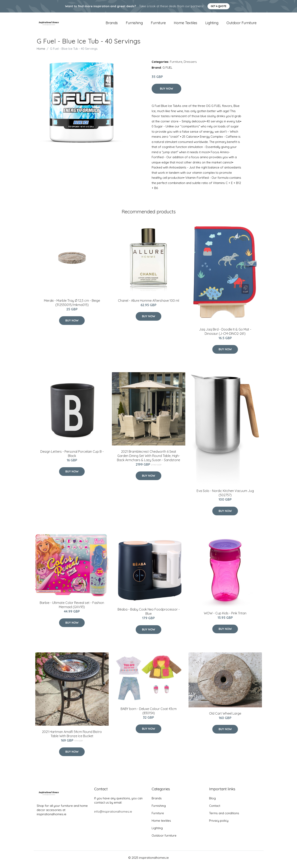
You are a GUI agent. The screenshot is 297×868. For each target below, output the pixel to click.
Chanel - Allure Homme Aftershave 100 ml (148, 304)
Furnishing (134, 24)
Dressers (190, 65)
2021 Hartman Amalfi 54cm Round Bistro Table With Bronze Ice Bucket (72, 737)
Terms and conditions (224, 817)
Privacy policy (219, 824)
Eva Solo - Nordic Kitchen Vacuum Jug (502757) (225, 497)
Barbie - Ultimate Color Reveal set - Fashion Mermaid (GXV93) (72, 608)
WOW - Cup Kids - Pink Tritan (225, 617)
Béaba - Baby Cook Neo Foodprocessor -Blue (149, 615)
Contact (215, 809)
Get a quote (219, 6)
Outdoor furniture (241, 24)
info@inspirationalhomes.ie (113, 815)
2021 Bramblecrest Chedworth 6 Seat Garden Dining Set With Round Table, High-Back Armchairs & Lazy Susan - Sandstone (148, 459)
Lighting (212, 24)
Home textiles (185, 24)
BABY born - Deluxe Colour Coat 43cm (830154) (149, 714)
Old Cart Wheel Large (225, 717)
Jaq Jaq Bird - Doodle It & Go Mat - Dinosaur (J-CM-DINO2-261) (225, 335)
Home (41, 52)
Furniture (158, 24)
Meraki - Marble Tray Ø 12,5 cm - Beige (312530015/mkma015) (72, 306)
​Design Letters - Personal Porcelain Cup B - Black (72, 457)
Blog (212, 802)
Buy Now (166, 92)
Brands (112, 24)
